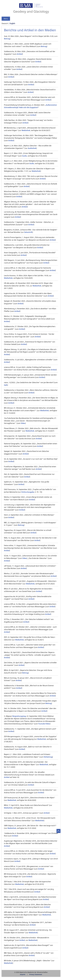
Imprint (23, 974)
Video (23, 423)
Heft (6, 385)
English (12, 23)
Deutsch (5, 23)
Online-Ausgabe (28, 492)
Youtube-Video (44, 724)
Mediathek (26, 130)
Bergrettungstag (19, 716)
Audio (25, 156)
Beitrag (7, 39)
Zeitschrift (28, 232)
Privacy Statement (36, 974)
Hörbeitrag (48, 757)
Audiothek (32, 148)
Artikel (20, 54)
